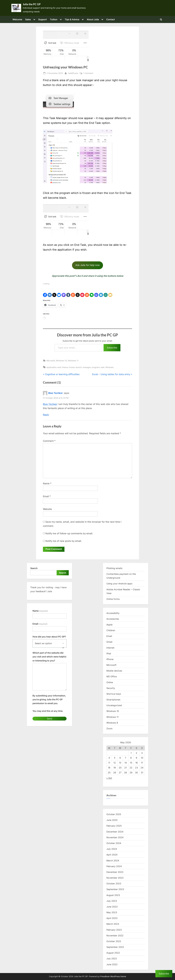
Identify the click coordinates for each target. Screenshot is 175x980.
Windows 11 (73, 361)
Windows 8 (112, 723)
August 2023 (113, 895)
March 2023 (113, 924)
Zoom (109, 728)
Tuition (54, 19)
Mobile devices (114, 671)
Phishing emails (114, 568)
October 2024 (114, 843)
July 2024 (112, 849)
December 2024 (115, 832)
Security (111, 688)
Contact (111, 19)
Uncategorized (114, 705)
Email (47, 496)
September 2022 (115, 947)
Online (110, 682)
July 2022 (112, 959)
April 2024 (112, 855)
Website (47, 509)
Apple (109, 625)
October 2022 (114, 941)
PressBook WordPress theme (113, 976)
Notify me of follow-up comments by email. (69, 533)
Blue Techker (56, 393)
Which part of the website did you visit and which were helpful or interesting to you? (49, 657)
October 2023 (114, 884)
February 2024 (114, 866)
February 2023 (114, 930)
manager (87, 367)
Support (43, 19)
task (102, 367)
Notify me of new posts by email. (64, 541)
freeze (65, 367)
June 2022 (112, 964)
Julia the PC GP (32, 4)
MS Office (112, 676)
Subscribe (112, 348)
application (51, 367)
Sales (28, 19)
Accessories (113, 619)
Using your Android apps (119, 584)
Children (111, 630)
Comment (49, 441)
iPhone (110, 659)
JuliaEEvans (73, 73)
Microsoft (51, 361)
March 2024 (113, 861)
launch (79, 367)
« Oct (109, 778)
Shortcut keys (114, 694)
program (96, 367)
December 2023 (115, 872)
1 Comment (88, 73)
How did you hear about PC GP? (49, 637)
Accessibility (113, 613)
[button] (45, 295)
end (59, 367)
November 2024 (115, 837)
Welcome (17, 19)
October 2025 (114, 814)
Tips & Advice (72, 19)
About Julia (93, 19)
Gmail (109, 642)
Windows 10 (61, 361)
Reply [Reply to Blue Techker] (46, 415)
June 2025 (112, 820)
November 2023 (115, 878)
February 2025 (114, 826)
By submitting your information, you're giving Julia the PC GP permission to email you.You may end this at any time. (49, 703)
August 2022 (113, 953)
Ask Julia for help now (88, 265)
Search (34, 568)
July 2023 (112, 901)
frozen (72, 367)
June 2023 (112, 907)
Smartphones (113, 700)
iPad (109, 653)
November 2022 (115, 936)
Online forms (113, 599)
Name (47, 483)
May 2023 (112, 912)
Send (50, 719)
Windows (110, 367)
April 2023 (112, 918)
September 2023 (115, 889)
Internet (110, 648)
